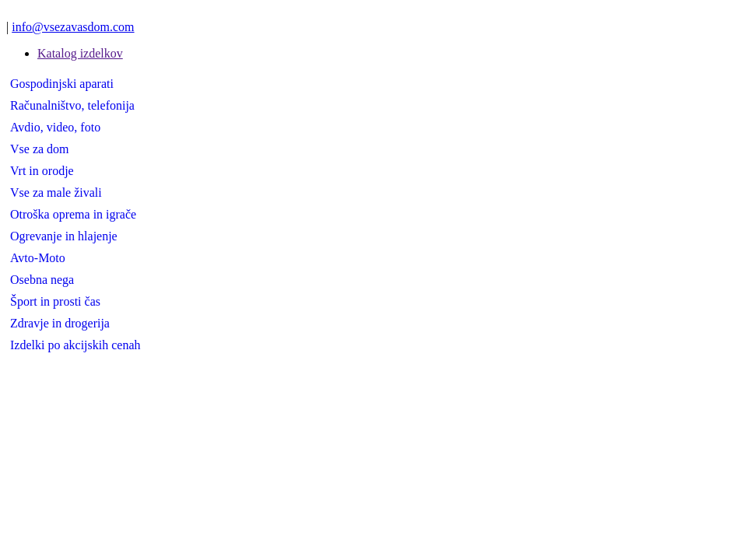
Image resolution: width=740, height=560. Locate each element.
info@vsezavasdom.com (73, 27)
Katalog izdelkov (80, 53)
